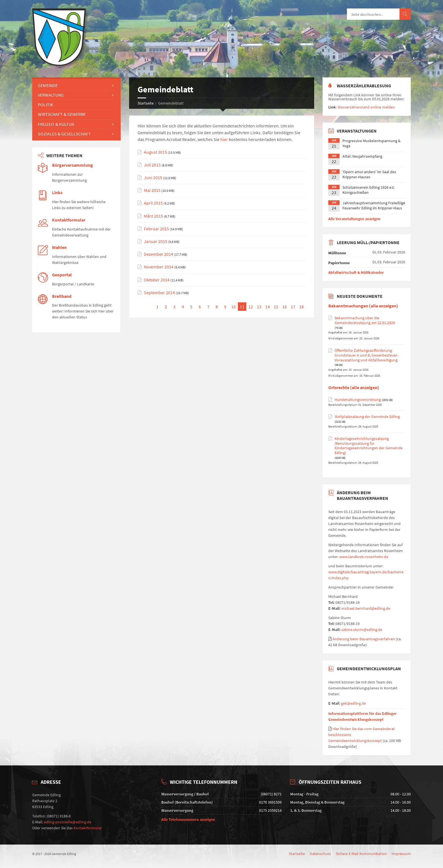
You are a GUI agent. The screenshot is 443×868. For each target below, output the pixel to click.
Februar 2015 (156, 229)
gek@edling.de (353, 703)
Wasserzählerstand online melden (366, 107)
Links (57, 193)
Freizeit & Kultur (56, 124)
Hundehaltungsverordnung (358, 400)
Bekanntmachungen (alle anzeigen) (363, 306)
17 (293, 307)
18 (301, 307)
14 (268, 307)
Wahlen (59, 247)
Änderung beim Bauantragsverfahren (364, 639)
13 (259, 307)
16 (285, 307)
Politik (45, 105)
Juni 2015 (153, 178)
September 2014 (159, 293)
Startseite (146, 103)
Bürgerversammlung (72, 165)
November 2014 (159, 267)
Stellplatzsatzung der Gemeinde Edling (367, 417)
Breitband (62, 296)
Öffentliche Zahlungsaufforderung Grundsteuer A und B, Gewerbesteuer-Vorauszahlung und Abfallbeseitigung (366, 355)
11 (242, 307)
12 (251, 307)
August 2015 (155, 152)
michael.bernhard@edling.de (366, 608)
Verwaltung (51, 95)
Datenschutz (320, 854)
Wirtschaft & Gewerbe (62, 114)
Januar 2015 (156, 241)
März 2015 (153, 216)
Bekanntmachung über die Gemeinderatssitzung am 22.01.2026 (365, 320)
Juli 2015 (152, 165)
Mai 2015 (152, 190)
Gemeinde (48, 85)
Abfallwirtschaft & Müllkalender (356, 272)
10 (234, 307)
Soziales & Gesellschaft (64, 134)
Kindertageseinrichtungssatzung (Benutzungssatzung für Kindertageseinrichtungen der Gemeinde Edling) (369, 446)
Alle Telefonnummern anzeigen (188, 819)
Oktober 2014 (157, 280)
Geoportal (62, 275)
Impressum (401, 854)
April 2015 (153, 203)
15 (276, 307)
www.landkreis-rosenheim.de (364, 557)
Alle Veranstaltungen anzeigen (354, 219)
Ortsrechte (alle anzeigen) (354, 388)
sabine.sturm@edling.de (362, 630)
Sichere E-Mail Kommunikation (361, 854)
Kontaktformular (69, 220)
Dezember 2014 (158, 254)
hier (224, 139)
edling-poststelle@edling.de (68, 822)
